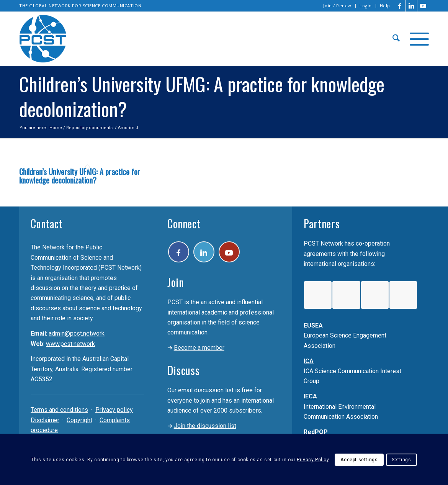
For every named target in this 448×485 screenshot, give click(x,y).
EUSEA (313, 325)
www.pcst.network (70, 344)
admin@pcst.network (77, 333)
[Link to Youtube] (423, 6)
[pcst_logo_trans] (43, 39)
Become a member (199, 348)
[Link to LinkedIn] (411, 6)
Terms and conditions (59, 410)
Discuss (184, 370)
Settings (401, 460)
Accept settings (359, 460)
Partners (322, 224)
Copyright (79, 420)
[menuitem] (338, 6)
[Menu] (417, 39)
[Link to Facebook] (400, 6)
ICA (309, 361)
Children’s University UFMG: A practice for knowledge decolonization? (80, 176)
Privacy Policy (313, 460)
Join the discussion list (205, 426)
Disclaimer (45, 420)
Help (385, 6)
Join (176, 282)
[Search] (396, 39)
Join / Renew (337, 6)
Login (366, 6)
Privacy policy (114, 410)
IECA (310, 396)
